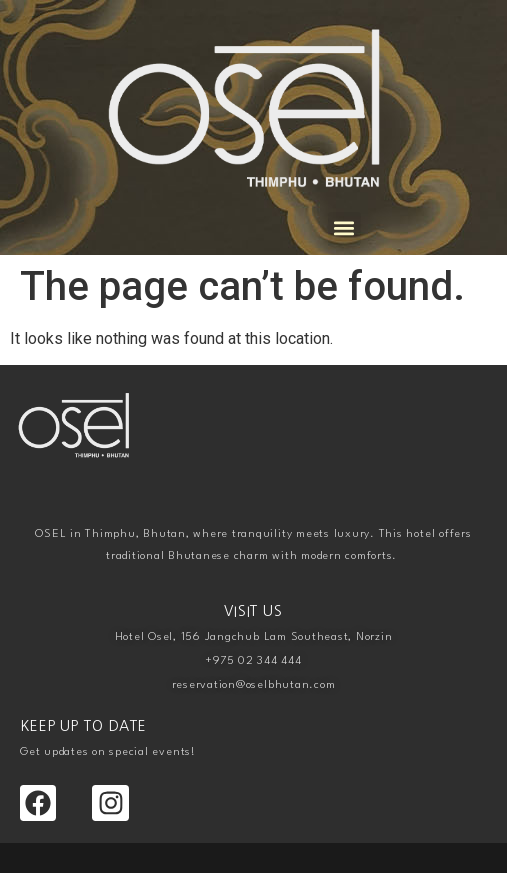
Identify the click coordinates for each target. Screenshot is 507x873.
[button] (344, 228)
